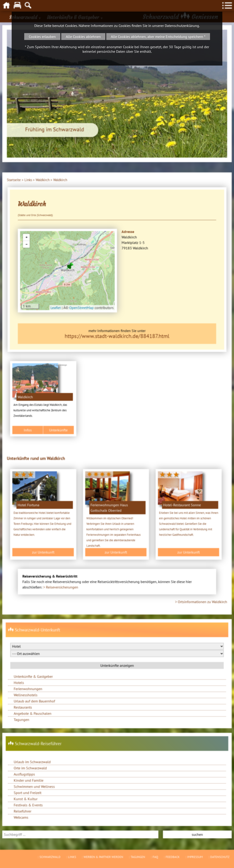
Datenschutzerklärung (182, 26)
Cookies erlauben (42, 37)
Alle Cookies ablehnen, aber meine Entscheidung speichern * (158, 37)
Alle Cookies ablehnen (83, 37)
